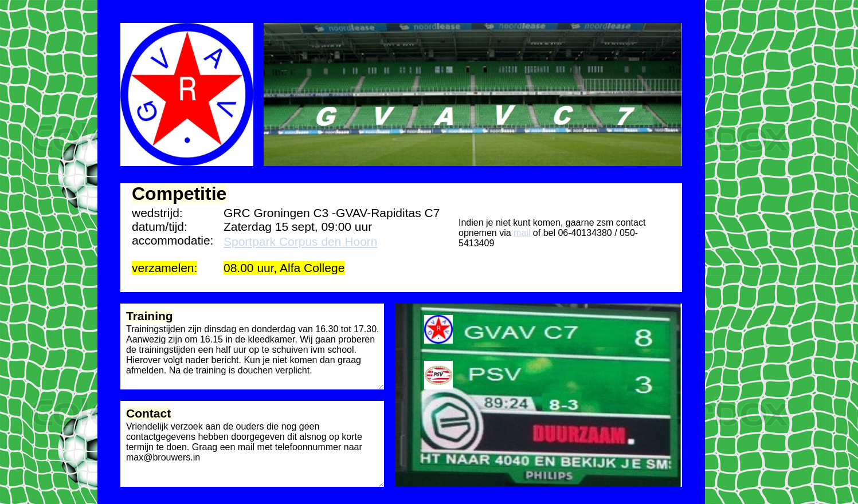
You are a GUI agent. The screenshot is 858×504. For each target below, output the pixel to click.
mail (522, 233)
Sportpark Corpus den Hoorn (300, 241)
